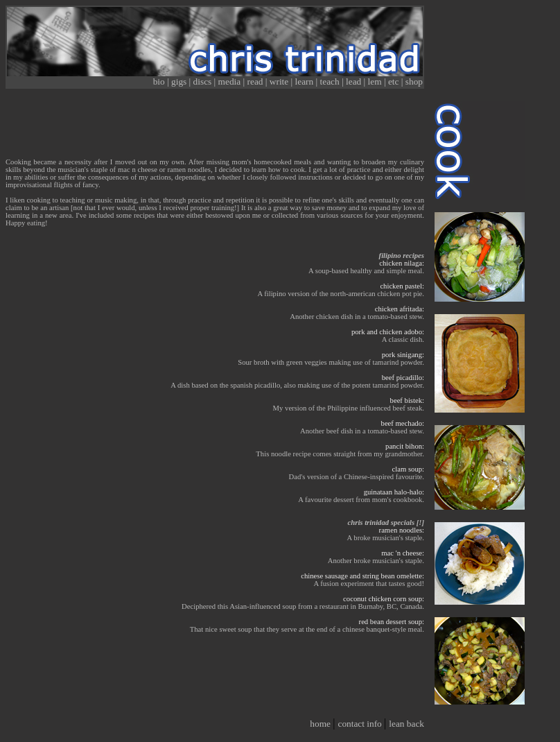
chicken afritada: (400, 309)
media (231, 81)
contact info (361, 724)
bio (160, 81)
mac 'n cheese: (403, 553)
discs (204, 81)
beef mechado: (403, 423)
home (321, 724)
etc (395, 81)
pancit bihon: (405, 446)
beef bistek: (407, 400)
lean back (406, 724)
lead (355, 81)
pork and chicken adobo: (388, 332)
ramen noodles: (402, 530)
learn (306, 81)
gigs (180, 81)
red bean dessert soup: (392, 622)
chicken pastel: (402, 286)
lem (376, 81)
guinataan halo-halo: (394, 492)
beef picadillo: (403, 378)
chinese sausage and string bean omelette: (362, 576)
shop (414, 81)
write (280, 81)
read (256, 81)
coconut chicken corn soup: (384, 599)
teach (331, 81)
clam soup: (408, 469)
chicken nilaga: (402, 263)
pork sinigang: (403, 355)
